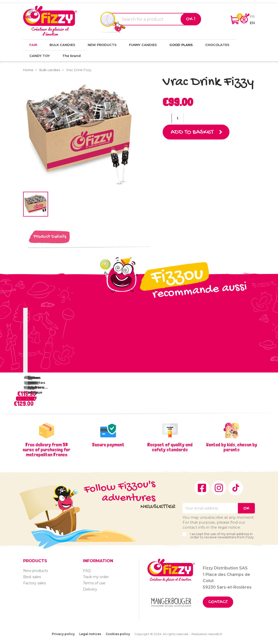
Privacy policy (63, 634)
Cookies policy (118, 634)
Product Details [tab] (50, 237)
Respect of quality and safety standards (170, 447)
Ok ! (191, 19)
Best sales (32, 577)
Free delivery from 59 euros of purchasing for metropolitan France (46, 450)
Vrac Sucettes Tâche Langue (36, 385)
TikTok (236, 488)
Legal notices (90, 634)
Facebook (202, 488)
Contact (218, 602)
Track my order (96, 577)
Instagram (219, 488)
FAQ (87, 571)
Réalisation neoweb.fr (207, 634)
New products (35, 571)
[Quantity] (178, 118)
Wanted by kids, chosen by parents (232, 447)
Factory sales (35, 583)
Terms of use (94, 583)
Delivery (90, 589)
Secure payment (108, 445)
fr (252, 17)
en (252, 23)
